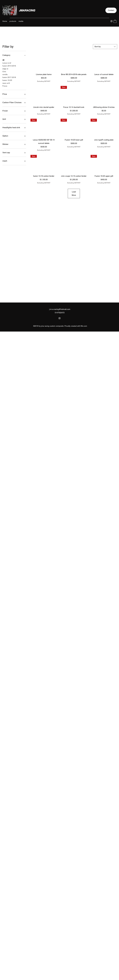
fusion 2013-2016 (9, 66)
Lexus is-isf (7, 63)
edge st (5, 69)
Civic (4, 71)
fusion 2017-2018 (9, 77)
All (3, 60)
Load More (74, 193)
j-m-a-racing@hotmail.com (60, 309)
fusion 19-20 (7, 80)
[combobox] (105, 47)
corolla (5, 74)
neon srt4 (6, 83)
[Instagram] (111, 21)
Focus (5, 86)
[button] (111, 10)
